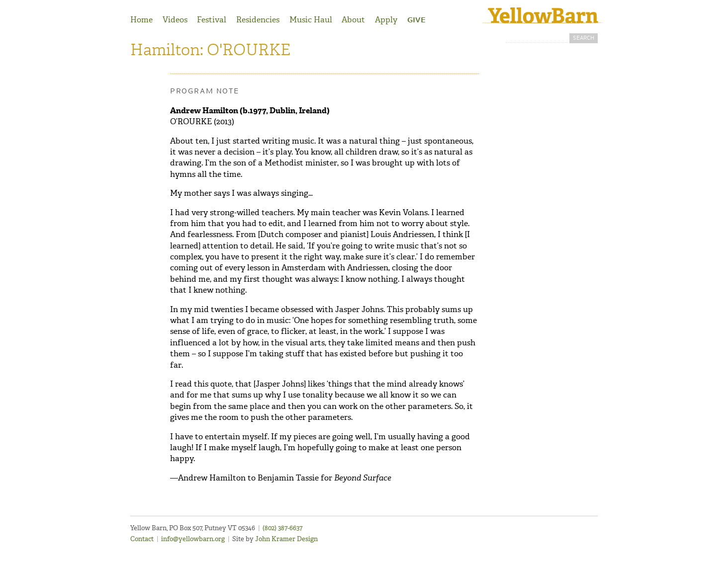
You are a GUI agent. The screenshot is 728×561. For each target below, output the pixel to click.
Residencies (258, 20)
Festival (212, 20)
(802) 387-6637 (282, 528)
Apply (386, 20)
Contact (142, 539)
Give (416, 20)
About (353, 20)
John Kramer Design (286, 539)
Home (141, 20)
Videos (175, 20)
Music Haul (311, 20)
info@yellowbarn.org (193, 539)
